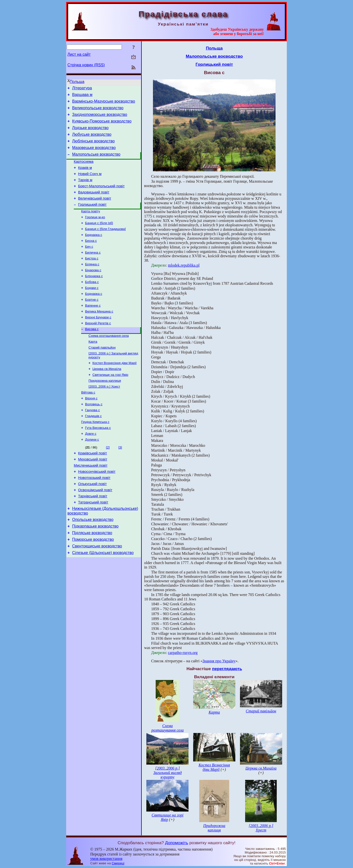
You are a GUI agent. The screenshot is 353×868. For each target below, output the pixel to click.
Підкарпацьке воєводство (95, 568)
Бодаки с (92, 309)
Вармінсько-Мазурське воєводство (104, 103)
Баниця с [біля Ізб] (99, 238)
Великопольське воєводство (98, 111)
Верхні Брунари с (98, 341)
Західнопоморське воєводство (100, 118)
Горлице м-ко (95, 232)
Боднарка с (94, 315)
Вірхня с (91, 428)
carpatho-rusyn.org (183, 653)
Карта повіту (91, 226)
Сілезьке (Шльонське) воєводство (103, 598)
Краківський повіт (93, 487)
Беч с (89, 264)
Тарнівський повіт (93, 535)
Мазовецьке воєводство (94, 155)
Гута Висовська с (98, 460)
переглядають (227, 669)
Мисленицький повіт (91, 501)
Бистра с (92, 277)
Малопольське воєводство (96, 162)
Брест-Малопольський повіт (101, 198)
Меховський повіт (93, 494)
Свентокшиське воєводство (97, 590)
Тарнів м (85, 191)
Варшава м (82, 96)
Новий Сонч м (90, 184)
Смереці (118, 863)
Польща (77, 82)
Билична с (93, 270)
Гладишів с (93, 447)
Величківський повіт (95, 212)
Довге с (91, 466)
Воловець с (94, 434)
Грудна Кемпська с (95, 454)
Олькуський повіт (93, 521)
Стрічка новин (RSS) (86, 65)
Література (82, 89)
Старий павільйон (102, 373)
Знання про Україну (219, 661)
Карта (93, 367)
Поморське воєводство (93, 583)
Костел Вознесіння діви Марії (114, 390)
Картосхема (84, 170)
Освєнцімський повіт (95, 528)
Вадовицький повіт (94, 205)
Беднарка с (94, 251)
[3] (120, 481)
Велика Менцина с (99, 334)
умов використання (106, 859)
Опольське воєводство (93, 561)
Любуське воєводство (92, 140)
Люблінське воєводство (93, 148)
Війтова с (88, 422)
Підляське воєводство (92, 576)
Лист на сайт (79, 54)
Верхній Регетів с (98, 347)
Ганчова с (92, 441)
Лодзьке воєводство (90, 133)
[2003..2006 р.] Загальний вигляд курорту (167, 773)
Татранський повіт (93, 542)
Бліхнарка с (94, 296)
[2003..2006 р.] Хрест (104, 415)
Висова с (92, 353)
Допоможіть (176, 843)
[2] (108, 481)
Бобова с (92, 302)
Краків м (85, 177)
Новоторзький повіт (94, 515)
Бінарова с (93, 290)
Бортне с (92, 321)
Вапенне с (93, 328)
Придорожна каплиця (105, 409)
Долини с (92, 473)
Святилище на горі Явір (110, 402)
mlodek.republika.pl (184, 265)
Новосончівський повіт (97, 508)
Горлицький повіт (92, 218)
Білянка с (92, 283)
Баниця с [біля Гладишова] (105, 245)
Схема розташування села (109, 360)
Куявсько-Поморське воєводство (102, 126)
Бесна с (91, 258)
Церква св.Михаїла (107, 396)
